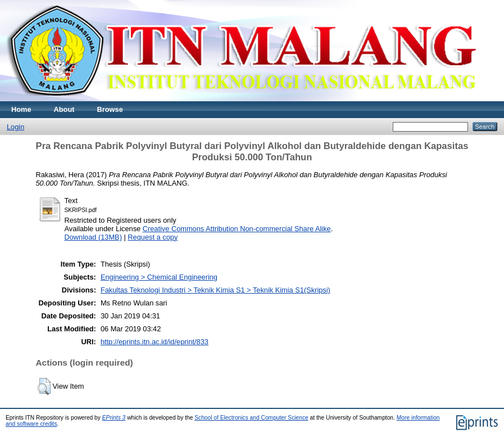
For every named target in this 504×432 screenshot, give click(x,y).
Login (15, 127)
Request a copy (153, 237)
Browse (110, 109)
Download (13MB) (93, 237)
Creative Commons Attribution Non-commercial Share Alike (237, 229)
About (64, 109)
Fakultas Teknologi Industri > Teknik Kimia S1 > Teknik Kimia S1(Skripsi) (215, 290)
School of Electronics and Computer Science (251, 418)
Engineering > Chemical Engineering (159, 277)
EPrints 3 (114, 418)
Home (21, 109)
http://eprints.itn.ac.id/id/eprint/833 (155, 342)
